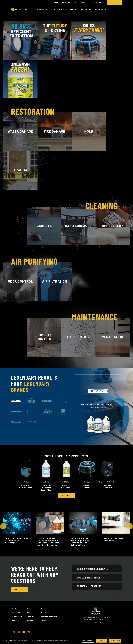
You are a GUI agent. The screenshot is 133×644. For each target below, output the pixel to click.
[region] (66, 641)
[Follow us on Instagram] (97, 2)
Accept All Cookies (115, 640)
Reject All (101, 640)
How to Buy (86, 10)
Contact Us (19, 590)
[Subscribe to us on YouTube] (100, 2)
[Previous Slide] (3, 526)
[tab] (16, 401)
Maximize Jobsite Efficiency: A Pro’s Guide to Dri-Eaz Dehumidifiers (80, 542)
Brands (72, 10)
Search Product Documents (93, 569)
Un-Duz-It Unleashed (66, 487)
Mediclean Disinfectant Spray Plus (46, 488)
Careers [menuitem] (76, 2)
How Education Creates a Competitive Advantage (17, 540)
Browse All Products (89, 586)
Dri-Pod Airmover (87, 487)
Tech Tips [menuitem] (66, 2)
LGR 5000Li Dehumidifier (26, 487)
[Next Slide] (130, 526)
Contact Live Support (89, 577)
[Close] (130, 641)
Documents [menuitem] (45, 613)
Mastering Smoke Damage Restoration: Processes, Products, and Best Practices (49, 542)
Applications (58, 10)
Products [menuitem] (16, 609)
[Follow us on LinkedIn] (104, 2)
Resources (101, 10)
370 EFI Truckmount (107, 487)
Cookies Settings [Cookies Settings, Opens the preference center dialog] (88, 640)
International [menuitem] (17, 617)
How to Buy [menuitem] (16, 613)
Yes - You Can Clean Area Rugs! (114, 539)
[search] (119, 3)
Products (42, 10)
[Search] (112, 3)
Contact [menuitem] (86, 2)
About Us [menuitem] (16, 620)
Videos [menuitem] (30, 613)
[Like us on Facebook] (94, 2)
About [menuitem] (57, 2)
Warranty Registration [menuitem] (49, 617)
